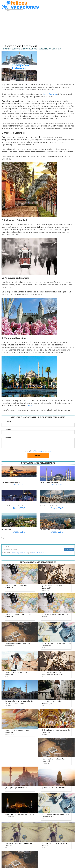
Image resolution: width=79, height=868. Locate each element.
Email (9, 422)
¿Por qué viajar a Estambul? (17, 788)
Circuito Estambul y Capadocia (50, 530)
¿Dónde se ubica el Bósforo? (53, 788)
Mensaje (8, 437)
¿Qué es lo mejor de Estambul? (18, 643)
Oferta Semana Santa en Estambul (51, 506)
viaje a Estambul (50, 94)
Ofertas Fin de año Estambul (49, 482)
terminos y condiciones (20, 553)
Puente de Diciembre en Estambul (13, 506)
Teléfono (8, 429)
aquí (30, 406)
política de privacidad (39, 553)
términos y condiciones (43, 451)
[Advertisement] (38, 27)
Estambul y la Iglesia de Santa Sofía (20, 814)
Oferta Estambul (7, 530)
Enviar (38, 456)
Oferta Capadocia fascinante (11, 482)
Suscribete (69, 550)
